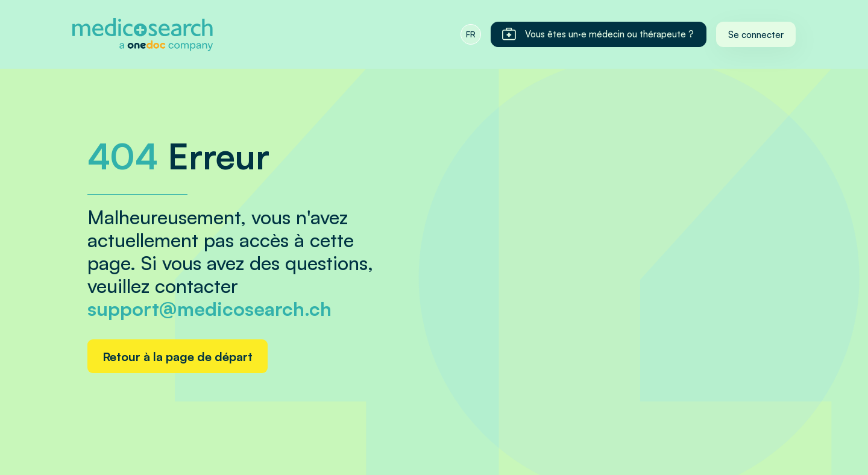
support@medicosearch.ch (209, 309)
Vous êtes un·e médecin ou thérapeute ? (597, 34)
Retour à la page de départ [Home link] (178, 357)
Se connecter (756, 35)
